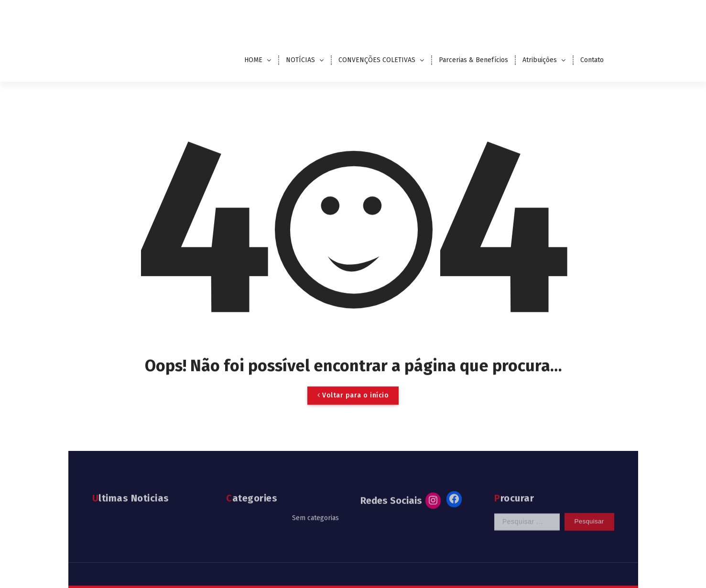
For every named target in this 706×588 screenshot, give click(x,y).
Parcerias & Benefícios (473, 60)
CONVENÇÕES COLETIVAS (377, 60)
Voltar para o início (353, 404)
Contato (592, 60)
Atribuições (540, 60)
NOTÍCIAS (300, 60)
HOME (253, 60)
